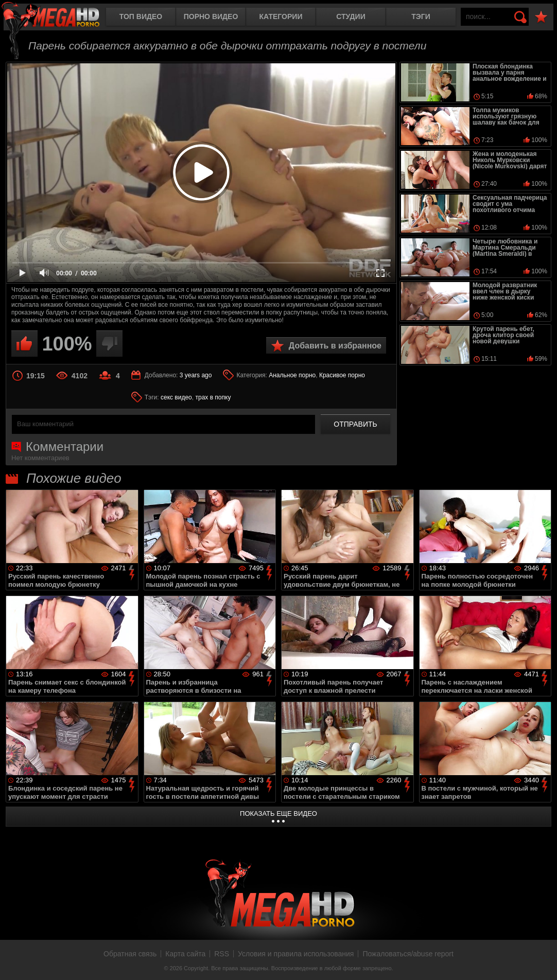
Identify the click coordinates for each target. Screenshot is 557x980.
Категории (281, 16)
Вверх (542, 961)
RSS (222, 954)
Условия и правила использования (296, 954)
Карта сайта (185, 954)
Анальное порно (292, 375)
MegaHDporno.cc (59, 18)
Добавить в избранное (335, 346)
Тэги (421, 16)
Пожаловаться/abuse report (408, 954)
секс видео (176, 397)
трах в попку (213, 397)
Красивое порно (342, 375)
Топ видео (141, 16)
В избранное (541, 17)
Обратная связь (130, 954)
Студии (351, 16)
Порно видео (211, 16)
